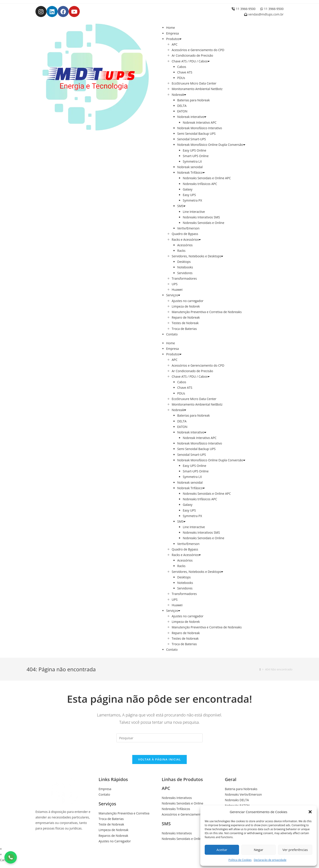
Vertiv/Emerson (188, 228)
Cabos (182, 67)
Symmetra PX (192, 200)
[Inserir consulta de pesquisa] (159, 738)
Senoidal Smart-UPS (192, 139)
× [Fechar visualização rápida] (1, 850)
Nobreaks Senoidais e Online (203, 223)
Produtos (174, 39)
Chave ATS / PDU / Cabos (191, 61)
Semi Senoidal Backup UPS (196, 134)
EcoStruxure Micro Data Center (194, 83)
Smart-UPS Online (196, 156)
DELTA (182, 106)
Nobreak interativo (192, 117)
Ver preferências (295, 850)
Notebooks (185, 267)
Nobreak (179, 95)
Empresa (172, 33)
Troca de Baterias (184, 329)
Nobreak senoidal (190, 167)
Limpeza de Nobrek (186, 306)
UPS (175, 284)
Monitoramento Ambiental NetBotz (197, 89)
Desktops (184, 262)
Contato (172, 334)
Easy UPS (189, 195)
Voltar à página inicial (159, 760)
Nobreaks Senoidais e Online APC (207, 178)
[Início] (260, 669)
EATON (182, 111)
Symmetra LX (192, 161)
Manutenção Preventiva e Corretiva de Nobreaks (207, 312)
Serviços (173, 295)
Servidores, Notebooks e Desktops (197, 256)
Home (171, 28)
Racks (181, 251)
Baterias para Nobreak (194, 100)
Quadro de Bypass (185, 234)
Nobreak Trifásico (191, 172)
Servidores (185, 273)
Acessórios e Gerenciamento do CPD (198, 50)
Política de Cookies (240, 860)
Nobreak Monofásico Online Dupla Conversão (211, 145)
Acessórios (185, 245)
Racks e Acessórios (186, 240)
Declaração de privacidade (270, 860)
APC (175, 44)
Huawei (177, 290)
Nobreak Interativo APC (200, 122)
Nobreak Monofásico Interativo (200, 128)
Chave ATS (185, 72)
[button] (310, 812)
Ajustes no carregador (188, 301)
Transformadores (184, 278)
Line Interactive (194, 212)
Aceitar (222, 850)
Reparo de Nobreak (186, 317)
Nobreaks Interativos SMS (201, 217)
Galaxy (188, 189)
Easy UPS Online (195, 150)
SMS (181, 206)
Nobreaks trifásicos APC (200, 184)
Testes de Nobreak (185, 323)
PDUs (181, 78)
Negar (259, 850)
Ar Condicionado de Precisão (192, 55)
